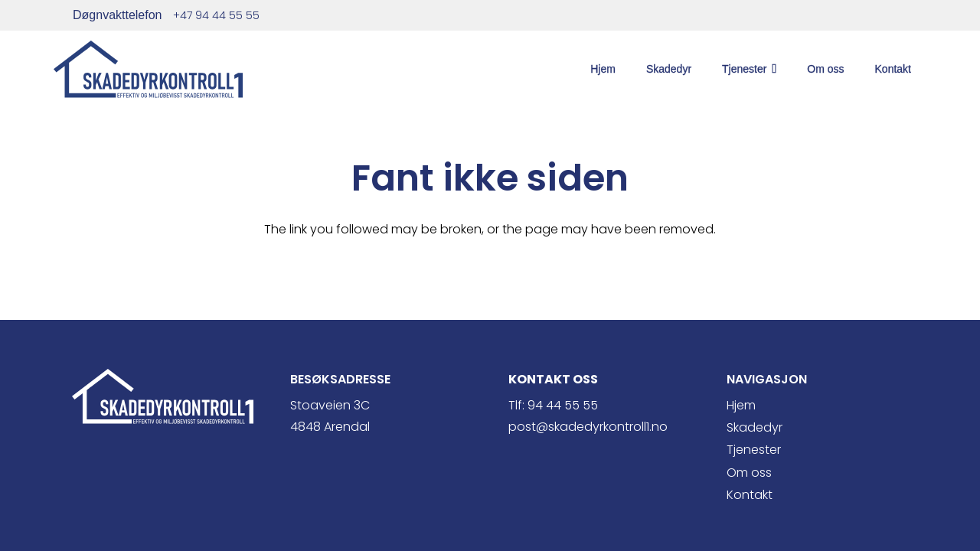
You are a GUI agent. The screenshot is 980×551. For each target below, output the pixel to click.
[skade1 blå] (148, 69)
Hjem (741, 405)
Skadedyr (755, 427)
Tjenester (754, 450)
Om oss (749, 473)
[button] (771, 69)
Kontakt (750, 495)
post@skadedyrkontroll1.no (588, 427)
